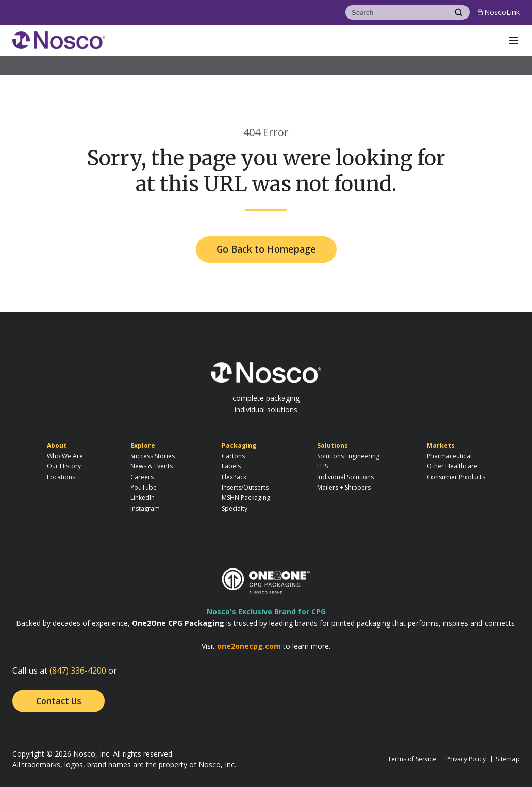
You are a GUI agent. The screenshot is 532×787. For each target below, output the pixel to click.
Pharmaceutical (449, 456)
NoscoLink (499, 12)
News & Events (152, 466)
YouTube (144, 487)
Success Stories (153, 456)
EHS (322, 466)
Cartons (233, 456)
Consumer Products (456, 477)
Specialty (235, 508)
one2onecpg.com (249, 646)
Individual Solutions (345, 477)
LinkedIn (143, 498)
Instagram (145, 508)
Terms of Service (412, 759)
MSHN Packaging (246, 498)
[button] (513, 40)
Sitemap (508, 759)
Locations (61, 477)
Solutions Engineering (348, 456)
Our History (64, 466)
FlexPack (234, 477)
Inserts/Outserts (245, 487)
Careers (142, 477)
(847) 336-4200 (78, 671)
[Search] (396, 12)
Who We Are (65, 456)
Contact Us (59, 701)
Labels (231, 466)
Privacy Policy (466, 759)
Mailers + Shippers (344, 487)
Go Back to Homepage (266, 249)
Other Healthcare (452, 466)
